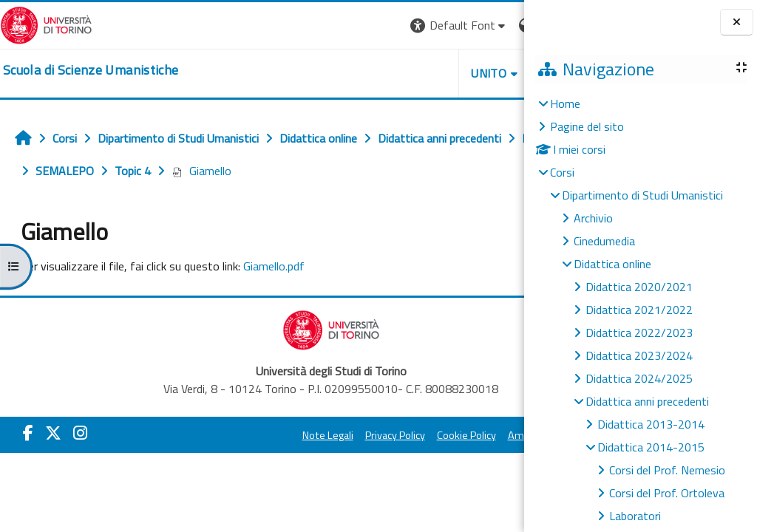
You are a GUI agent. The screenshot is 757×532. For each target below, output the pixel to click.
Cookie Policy (392, 435)
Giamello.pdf (274, 266)
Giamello (329, 171)
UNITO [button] (351, 73)
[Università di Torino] (46, 24)
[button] (321, 25)
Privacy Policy (320, 435)
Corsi (562, 172)
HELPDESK (435, 73)
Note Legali (253, 435)
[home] (91, 70)
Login (499, 25)
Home (565, 103)
